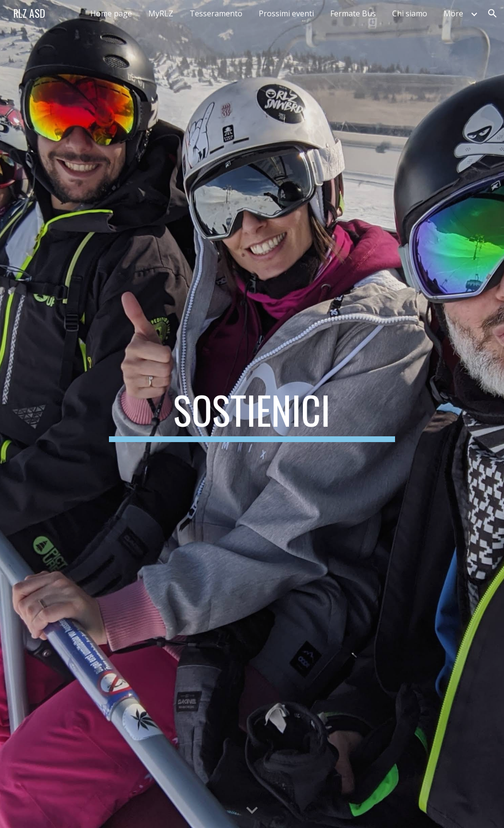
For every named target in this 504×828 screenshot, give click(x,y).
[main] (252, 414)
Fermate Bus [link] (353, 13)
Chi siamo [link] (410, 13)
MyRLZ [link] (161, 13)
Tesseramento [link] (216, 13)
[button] (492, 13)
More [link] (453, 13)
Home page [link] (111, 13)
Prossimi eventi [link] (286, 13)
